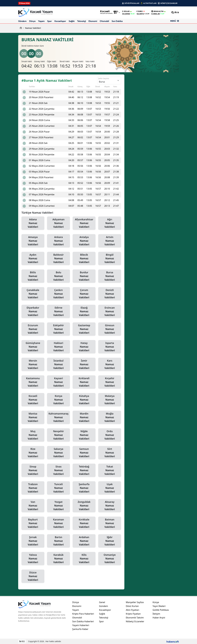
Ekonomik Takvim (135, 618)
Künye (156, 602)
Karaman (58, 523)
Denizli (110, 294)
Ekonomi (93, 21)
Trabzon (33, 488)
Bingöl (110, 259)
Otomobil (104, 21)
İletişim (156, 614)
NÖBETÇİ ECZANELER (169, 3)
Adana (33, 223)
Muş (33, 435)
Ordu (110, 435)
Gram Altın (157, 11)
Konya (58, 400)
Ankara (58, 241)
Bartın (58, 541)
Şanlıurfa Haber (80, 629)
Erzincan (110, 311)
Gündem (22, 21)
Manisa (33, 417)
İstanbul (58, 364)
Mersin (33, 364)
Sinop (33, 470)
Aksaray (110, 506)
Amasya (33, 241)
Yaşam (41, 21)
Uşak (110, 488)
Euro (140, 11)
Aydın (33, 259)
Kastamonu (33, 382)
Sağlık (72, 21)
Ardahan (84, 541)
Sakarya (58, 453)
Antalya (84, 241)
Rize (33, 453)
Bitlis (33, 276)
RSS (22, 641)
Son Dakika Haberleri (83, 621)
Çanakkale (33, 294)
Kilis (84, 559)
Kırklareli (84, 382)
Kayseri (58, 382)
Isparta (110, 347)
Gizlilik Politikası (161, 610)
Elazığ (84, 311)
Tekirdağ (84, 470)
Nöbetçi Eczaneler (135, 621)
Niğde (84, 435)
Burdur (84, 276)
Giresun (110, 329)
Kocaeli (33, 400)
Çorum (84, 294)
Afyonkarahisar (84, 223)
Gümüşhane (33, 347)
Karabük (58, 559)
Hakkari (58, 347)
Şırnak (33, 541)
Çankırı (58, 294)
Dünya (32, 21)
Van (33, 506)
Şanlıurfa (84, 488)
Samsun (84, 453)
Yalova (33, 559)
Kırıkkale (84, 523)
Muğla (110, 417)
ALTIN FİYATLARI (150, 3)
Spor (50, 21)
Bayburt (33, 523)
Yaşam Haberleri (81, 625)
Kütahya (84, 400)
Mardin (84, 417)
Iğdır (110, 541)
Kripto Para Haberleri (83, 614)
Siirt (110, 453)
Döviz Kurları (132, 606)
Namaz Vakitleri (32, 28)
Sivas (58, 470)
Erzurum (33, 329)
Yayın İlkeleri (159, 606)
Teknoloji (82, 21)
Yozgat (58, 506)
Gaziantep (84, 329)
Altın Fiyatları (133, 610)
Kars (110, 364)
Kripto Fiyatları (133, 614)
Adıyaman (58, 223)
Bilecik (84, 259)
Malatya (110, 400)
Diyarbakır (33, 311)
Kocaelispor (60, 21)
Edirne (58, 311)
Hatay (84, 347)
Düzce (33, 576)
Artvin (110, 241)
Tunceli (58, 488)
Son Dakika (117, 21)
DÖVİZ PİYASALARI (132, 3)
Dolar (126, 11)
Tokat (110, 470)
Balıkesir (58, 259)
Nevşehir (58, 435)
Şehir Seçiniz (104, 78)
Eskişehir (58, 329)
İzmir (84, 364)
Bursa (110, 276)
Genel (102, 602)
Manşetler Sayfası (135, 602)
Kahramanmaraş (58, 417)
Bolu (58, 276)
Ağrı (110, 223)
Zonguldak (84, 506)
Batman (110, 523)
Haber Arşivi (159, 618)
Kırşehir (110, 382)
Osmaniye (110, 559)
